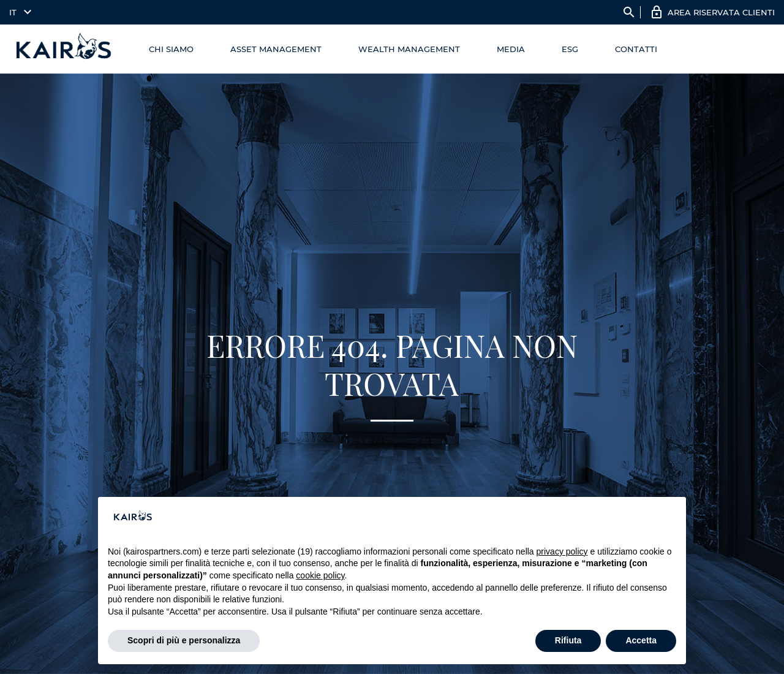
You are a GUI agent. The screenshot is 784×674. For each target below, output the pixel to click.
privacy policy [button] (562, 551)
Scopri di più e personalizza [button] (184, 640)
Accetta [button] (641, 640)
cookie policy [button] (320, 575)
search (629, 12)
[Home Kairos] (64, 49)
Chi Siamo (171, 49)
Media (511, 49)
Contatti (636, 49)
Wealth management (409, 49)
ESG (570, 49)
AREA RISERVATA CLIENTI (721, 12)
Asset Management (276, 49)
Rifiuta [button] (568, 640)
